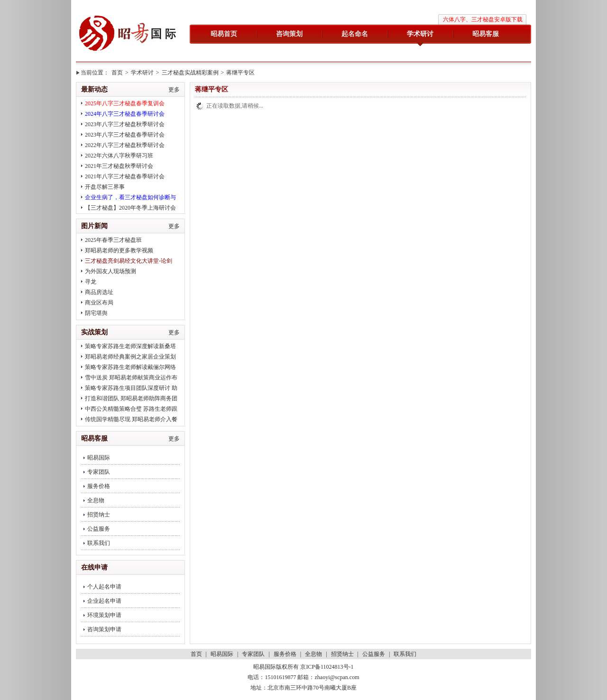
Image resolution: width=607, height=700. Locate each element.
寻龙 (91, 282)
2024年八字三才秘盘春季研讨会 (125, 114)
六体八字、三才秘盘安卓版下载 (483, 19)
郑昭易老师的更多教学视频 (119, 250)
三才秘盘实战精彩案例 (190, 73)
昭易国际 (128, 34)
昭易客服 (486, 34)
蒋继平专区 (240, 73)
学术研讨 (420, 34)
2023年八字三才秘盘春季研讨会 (125, 135)
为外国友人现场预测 (110, 271)
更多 (174, 90)
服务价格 (99, 486)
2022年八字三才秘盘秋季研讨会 (125, 145)
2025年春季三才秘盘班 (113, 240)
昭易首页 (224, 34)
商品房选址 (99, 292)
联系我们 (99, 543)
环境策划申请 (104, 615)
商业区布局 (99, 303)
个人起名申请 (104, 587)
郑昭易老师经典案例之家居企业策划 (130, 357)
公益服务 (99, 529)
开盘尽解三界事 (105, 187)
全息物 (96, 500)
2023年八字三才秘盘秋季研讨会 (125, 124)
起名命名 (355, 34)
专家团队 (99, 472)
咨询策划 (289, 34)
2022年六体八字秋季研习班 (119, 156)
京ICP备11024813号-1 (327, 667)
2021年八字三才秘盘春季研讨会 (125, 176)
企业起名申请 (104, 601)
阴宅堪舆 (96, 313)
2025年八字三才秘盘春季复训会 (125, 103)
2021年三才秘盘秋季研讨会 (119, 166)
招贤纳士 (99, 515)
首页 (117, 73)
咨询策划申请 (104, 629)
